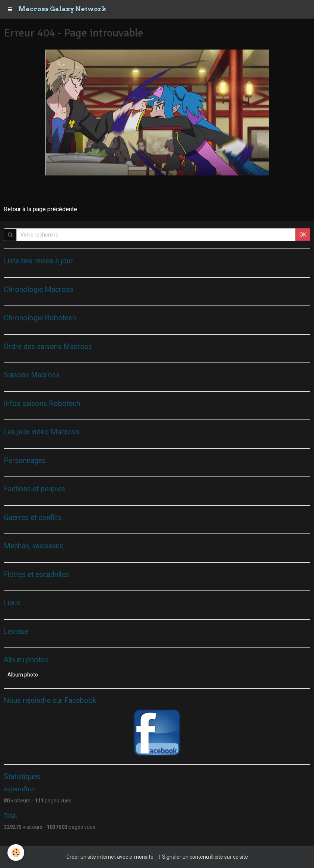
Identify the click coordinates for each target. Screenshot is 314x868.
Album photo (23, 675)
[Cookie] (16, 853)
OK (303, 235)
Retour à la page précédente (40, 209)
